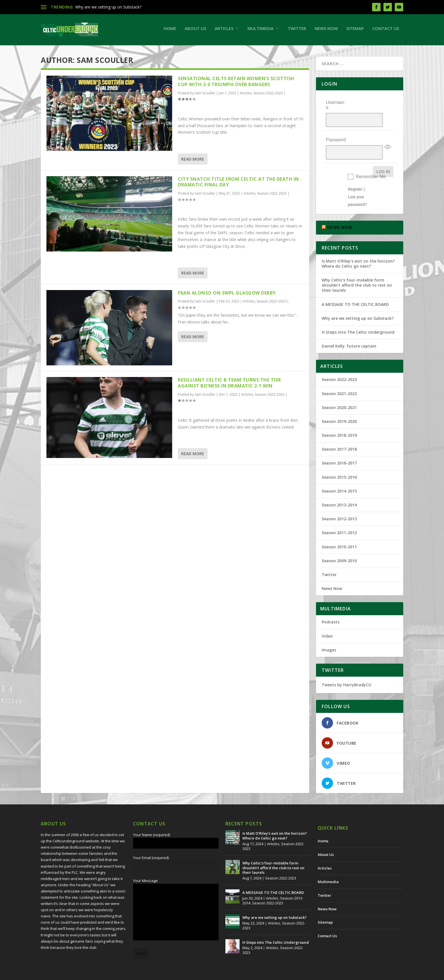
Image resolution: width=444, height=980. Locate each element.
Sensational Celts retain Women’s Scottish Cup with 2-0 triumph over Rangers (236, 84)
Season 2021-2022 (339, 379)
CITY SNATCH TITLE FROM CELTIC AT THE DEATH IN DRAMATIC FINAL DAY (238, 185)
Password (336, 132)
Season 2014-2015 (339, 477)
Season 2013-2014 (339, 490)
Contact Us (386, 31)
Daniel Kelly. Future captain (349, 332)
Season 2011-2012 (339, 518)
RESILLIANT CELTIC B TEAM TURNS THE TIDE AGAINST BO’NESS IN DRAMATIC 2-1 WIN (230, 386)
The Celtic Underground (68, 973)
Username (335, 108)
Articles (224, 31)
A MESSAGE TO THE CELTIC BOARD (355, 290)
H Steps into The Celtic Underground (358, 318)
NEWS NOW (340, 213)
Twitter (297, 31)
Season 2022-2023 (268, 96)
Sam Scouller (205, 96)
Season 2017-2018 (339, 435)
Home (170, 31)
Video (327, 622)
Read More (193, 162)
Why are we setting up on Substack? (108, 7)
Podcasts (331, 607)
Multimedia (261, 31)
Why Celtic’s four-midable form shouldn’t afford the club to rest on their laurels (357, 271)
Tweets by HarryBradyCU (346, 670)
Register (355, 175)
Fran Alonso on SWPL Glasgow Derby (227, 296)
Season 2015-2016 (339, 463)
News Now (326, 31)
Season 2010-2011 (339, 532)
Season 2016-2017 (339, 449)
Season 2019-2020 (339, 407)
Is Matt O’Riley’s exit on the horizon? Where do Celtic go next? (358, 249)
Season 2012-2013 (339, 504)
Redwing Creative (144, 973)
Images (329, 635)
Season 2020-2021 (339, 393)
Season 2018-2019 (339, 421)
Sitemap (355, 31)
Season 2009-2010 (339, 546)
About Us (195, 31)
